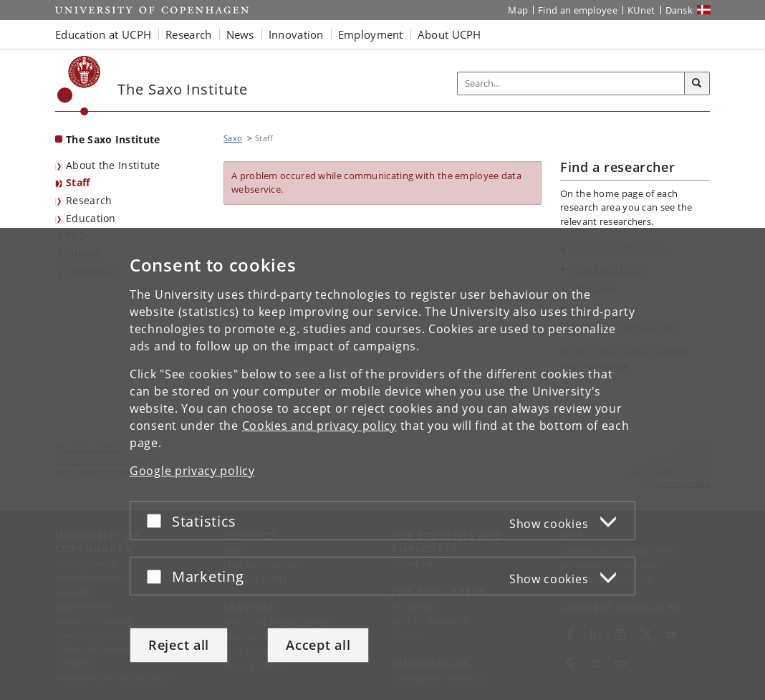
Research (89, 200)
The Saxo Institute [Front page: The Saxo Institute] (113, 139)
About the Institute (113, 165)
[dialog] (382, 464)
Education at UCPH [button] (103, 34)
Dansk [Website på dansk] (679, 10)
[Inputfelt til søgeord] (571, 83)
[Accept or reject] (158, 521)
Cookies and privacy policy (319, 426)
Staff (78, 182)
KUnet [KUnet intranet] (641, 10)
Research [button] (188, 34)
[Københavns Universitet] (79, 86)
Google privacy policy (192, 471)
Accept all (318, 645)
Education (91, 218)
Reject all (179, 645)
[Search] (697, 84)
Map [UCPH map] (518, 10)
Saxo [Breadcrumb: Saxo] (233, 138)
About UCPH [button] (449, 34)
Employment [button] (371, 34)
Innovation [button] (296, 34)
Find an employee (578, 10)
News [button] (240, 34)
